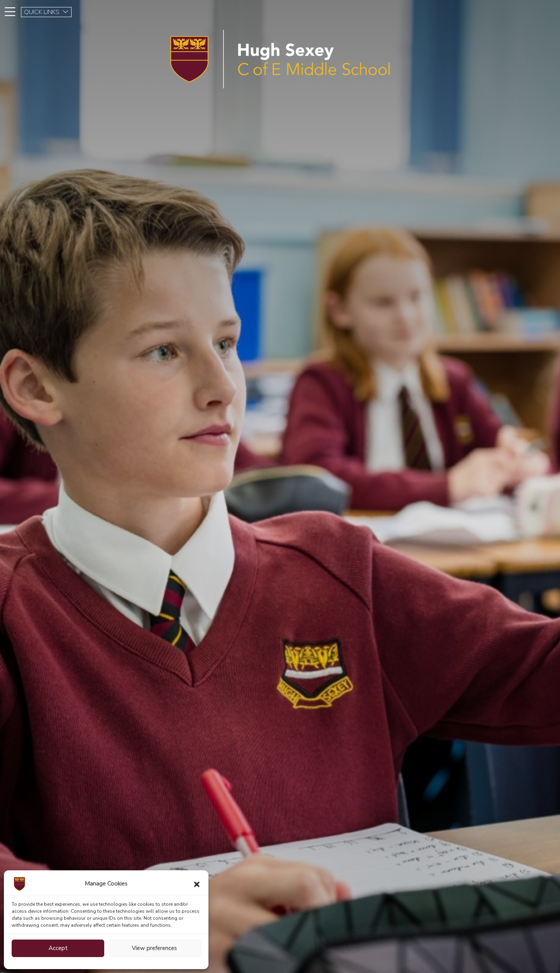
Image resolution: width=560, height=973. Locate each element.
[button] (197, 884)
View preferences (154, 948)
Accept (58, 948)
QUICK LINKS (46, 12)
